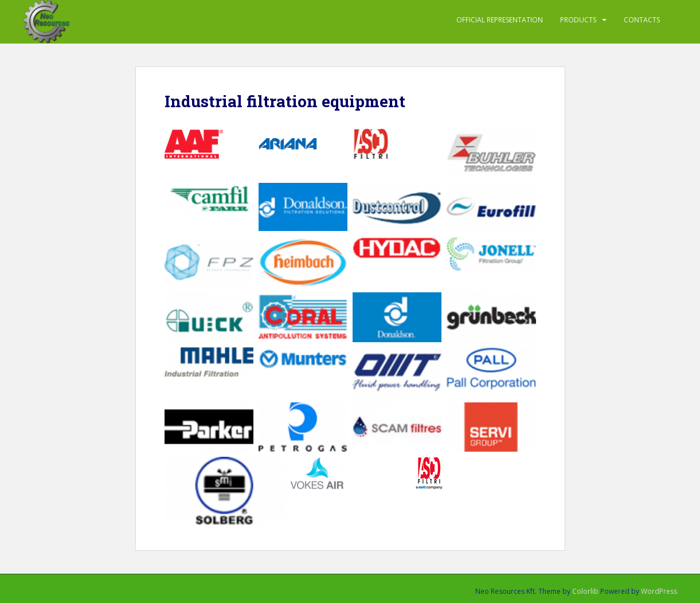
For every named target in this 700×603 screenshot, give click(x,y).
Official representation (500, 20)
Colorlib (585, 591)
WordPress (659, 591)
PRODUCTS (578, 20)
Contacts (642, 20)
